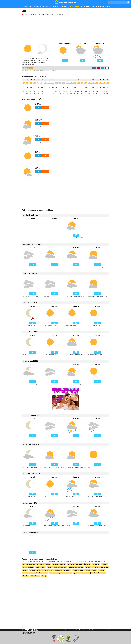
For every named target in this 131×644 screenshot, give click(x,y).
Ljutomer (40, 570)
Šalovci (69, 573)
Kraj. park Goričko (60, 567)
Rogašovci (61, 573)
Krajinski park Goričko (76, 567)
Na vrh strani (105, 630)
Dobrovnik (96, 564)
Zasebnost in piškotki (83, 630)
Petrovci (25, 573)
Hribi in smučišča (86, 6)
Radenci (52, 573)
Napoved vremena (30, 630)
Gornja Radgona (28, 567)
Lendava (32, 570)
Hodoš (43, 567)
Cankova (79, 564)
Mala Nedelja (58, 570)
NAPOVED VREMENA (65, 2)
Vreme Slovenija (74, 6)
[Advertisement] (65, 29)
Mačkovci (48, 570)
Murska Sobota (91, 570)
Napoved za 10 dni (61, 14)
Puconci (45, 573)
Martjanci (67, 570)
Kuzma (25, 570)
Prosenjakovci (35, 573)
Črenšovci (87, 564)
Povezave (95, 630)
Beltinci (55, 564)
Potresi (108, 6)
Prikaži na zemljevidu (46, 14)
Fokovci (104, 564)
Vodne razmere (64, 6)
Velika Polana (35, 576)
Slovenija (26, 14)
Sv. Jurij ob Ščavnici (92, 573)
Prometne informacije (98, 6)
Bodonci (63, 564)
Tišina (103, 573)
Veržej (44, 576)
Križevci (88, 567)
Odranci (101, 570)
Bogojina (71, 564)
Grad (37, 567)
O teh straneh (69, 630)
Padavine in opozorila (52, 6)
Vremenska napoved (27, 6)
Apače (48, 564)
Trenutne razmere (39, 6)
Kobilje (50, 567)
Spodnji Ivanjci (78, 573)
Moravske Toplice (78, 570)
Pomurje (34, 14)
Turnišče (26, 576)
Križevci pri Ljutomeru (100, 567)
